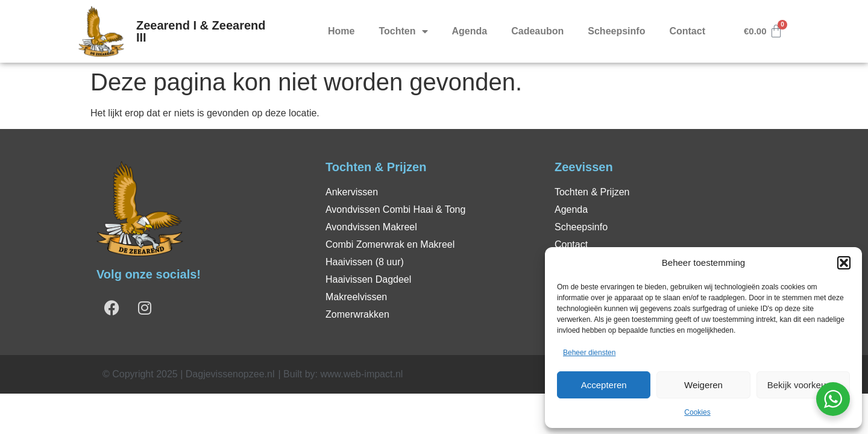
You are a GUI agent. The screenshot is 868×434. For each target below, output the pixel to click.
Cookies (697, 412)
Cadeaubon (537, 31)
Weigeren (703, 385)
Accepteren (604, 385)
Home (341, 31)
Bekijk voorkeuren (803, 385)
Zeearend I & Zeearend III (201, 31)
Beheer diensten (589, 353)
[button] (844, 263)
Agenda (470, 31)
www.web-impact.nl (361, 374)
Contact (687, 31)
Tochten (403, 31)
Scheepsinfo (616, 31)
